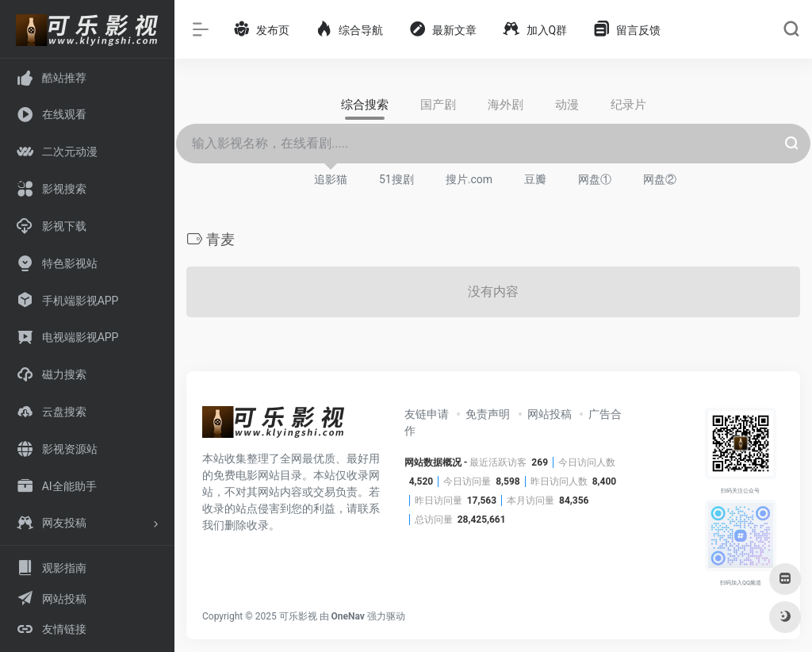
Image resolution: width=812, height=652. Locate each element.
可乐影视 (298, 616)
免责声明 (488, 414)
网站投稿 (550, 414)
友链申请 (427, 414)
